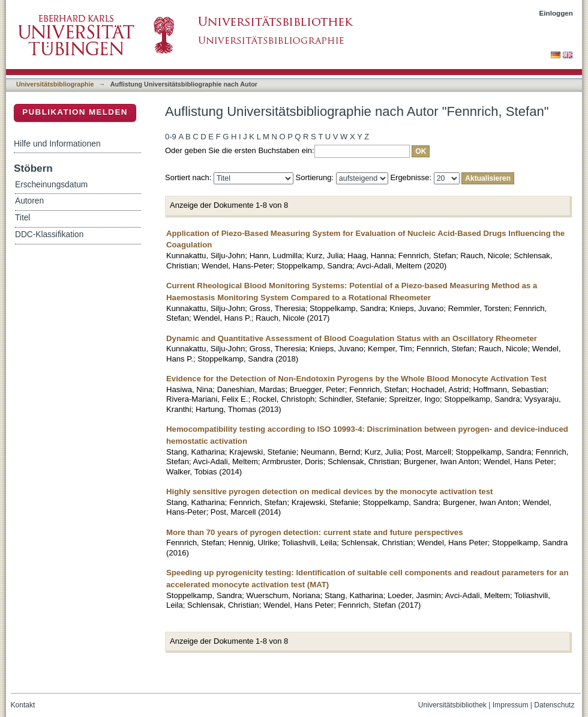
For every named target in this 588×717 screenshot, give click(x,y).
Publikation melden (75, 112)
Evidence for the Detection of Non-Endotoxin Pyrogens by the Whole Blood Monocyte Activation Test (356, 379)
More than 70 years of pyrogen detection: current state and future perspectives (315, 532)
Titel (22, 218)
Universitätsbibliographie (55, 84)
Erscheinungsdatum (51, 185)
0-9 (171, 137)
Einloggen (556, 13)
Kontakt (23, 705)
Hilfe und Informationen (57, 144)
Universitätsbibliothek (452, 705)
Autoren (29, 201)
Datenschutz (554, 705)
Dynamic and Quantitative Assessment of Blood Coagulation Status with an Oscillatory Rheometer (352, 338)
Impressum (511, 705)
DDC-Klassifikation (49, 234)
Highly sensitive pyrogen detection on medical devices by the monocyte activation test (329, 492)
